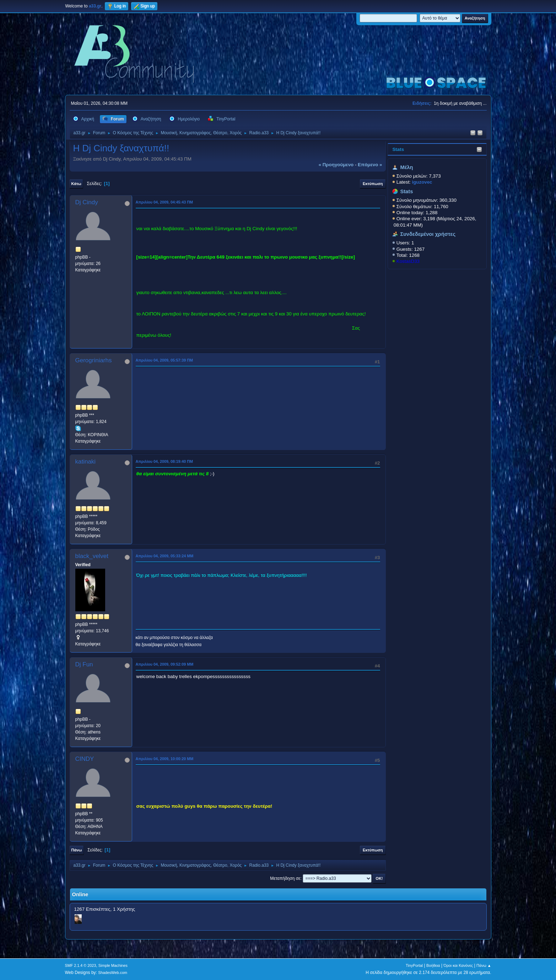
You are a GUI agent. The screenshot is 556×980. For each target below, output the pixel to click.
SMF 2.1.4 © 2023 (81, 965)
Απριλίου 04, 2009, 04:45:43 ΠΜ (164, 202)
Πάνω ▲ (484, 965)
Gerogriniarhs (94, 360)
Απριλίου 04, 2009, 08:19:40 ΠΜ (164, 461)
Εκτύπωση (373, 184)
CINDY (85, 759)
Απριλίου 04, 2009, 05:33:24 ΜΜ (165, 556)
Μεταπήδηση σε (285, 878)
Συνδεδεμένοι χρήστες (428, 234)
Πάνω (77, 850)
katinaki (86, 462)
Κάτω (76, 184)
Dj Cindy (87, 202)
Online (80, 894)
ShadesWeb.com (113, 973)
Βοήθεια (433, 965)
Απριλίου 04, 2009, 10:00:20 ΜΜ (165, 759)
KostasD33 (408, 261)
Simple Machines (113, 965)
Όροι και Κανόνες (458, 965)
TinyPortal (414, 965)
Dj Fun (84, 664)
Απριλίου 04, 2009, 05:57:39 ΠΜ (164, 360)
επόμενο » (370, 165)
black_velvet (92, 556)
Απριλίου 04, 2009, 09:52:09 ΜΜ (165, 664)
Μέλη (406, 167)
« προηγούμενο (336, 165)
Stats (398, 149)
